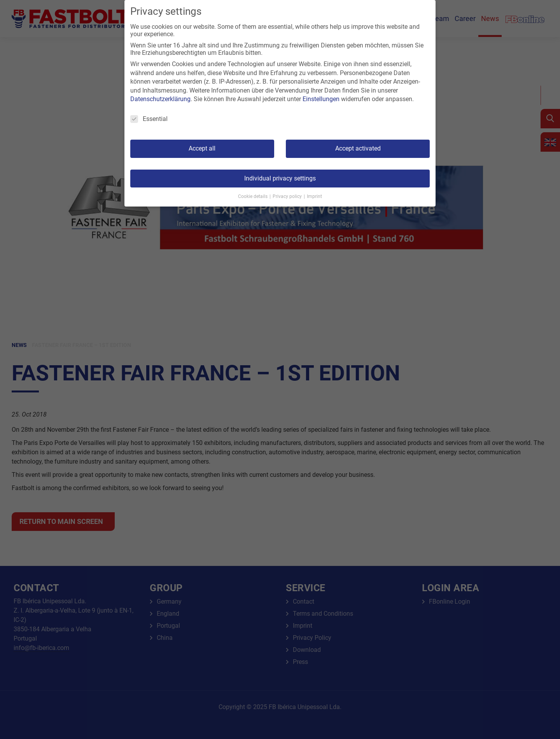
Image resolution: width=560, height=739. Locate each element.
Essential (149, 119)
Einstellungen (321, 99)
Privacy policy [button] (288, 196)
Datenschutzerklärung (160, 99)
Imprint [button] (314, 196)
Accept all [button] (202, 148)
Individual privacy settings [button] (280, 178)
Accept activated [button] (358, 148)
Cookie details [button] (253, 196)
